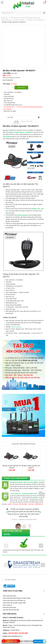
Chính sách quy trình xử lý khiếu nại (14, 600)
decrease (5, 88)
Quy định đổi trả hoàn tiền (11, 610)
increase (12, 88)
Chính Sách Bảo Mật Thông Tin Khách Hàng (17, 598)
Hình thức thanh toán (9, 607)
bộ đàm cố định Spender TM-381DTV (21, 132)
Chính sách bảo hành (9, 596)
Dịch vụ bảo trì (7, 605)
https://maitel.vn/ (16, 327)
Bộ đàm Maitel (10, 580)
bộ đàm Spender (22, 215)
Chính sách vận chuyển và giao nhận (14, 603)
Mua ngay (21, 88)
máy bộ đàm (7, 137)
